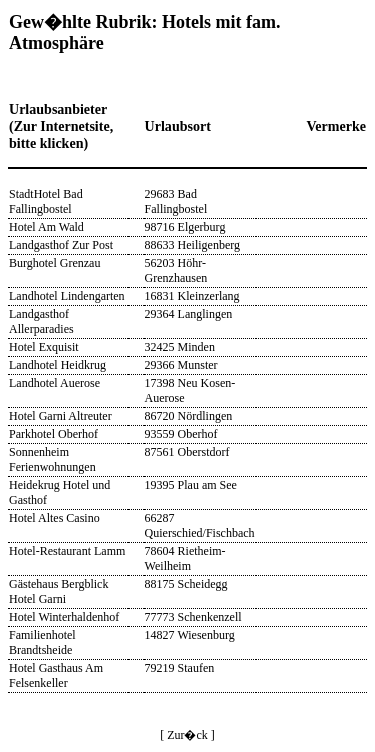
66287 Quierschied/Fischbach (200, 525)
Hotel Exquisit (44, 347)
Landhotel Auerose (54, 383)
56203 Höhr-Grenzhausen (176, 270)
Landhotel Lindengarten (67, 296)
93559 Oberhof (181, 434)
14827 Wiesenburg (190, 635)
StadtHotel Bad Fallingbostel (46, 201)
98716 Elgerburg (185, 227)
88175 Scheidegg (186, 584)
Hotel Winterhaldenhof (64, 617)
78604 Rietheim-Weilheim (185, 558)
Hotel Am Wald (46, 227)
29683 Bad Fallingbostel (176, 201)
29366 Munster (181, 365)
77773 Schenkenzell (193, 617)
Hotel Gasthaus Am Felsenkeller (56, 675)
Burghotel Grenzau (54, 263)
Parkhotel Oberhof (53, 434)
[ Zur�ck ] (187, 735)
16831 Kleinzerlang (192, 296)
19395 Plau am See (191, 485)
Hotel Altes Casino (54, 518)
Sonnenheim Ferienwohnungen (52, 459)
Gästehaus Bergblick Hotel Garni (58, 591)
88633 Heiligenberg (192, 245)
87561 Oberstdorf (187, 452)
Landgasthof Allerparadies (41, 321)
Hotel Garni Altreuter (60, 416)
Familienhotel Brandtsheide (42, 642)
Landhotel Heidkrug (57, 365)
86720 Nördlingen (189, 416)
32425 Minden (180, 347)
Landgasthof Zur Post (61, 245)
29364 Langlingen (189, 314)
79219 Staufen (180, 668)
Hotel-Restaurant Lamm (67, 551)
